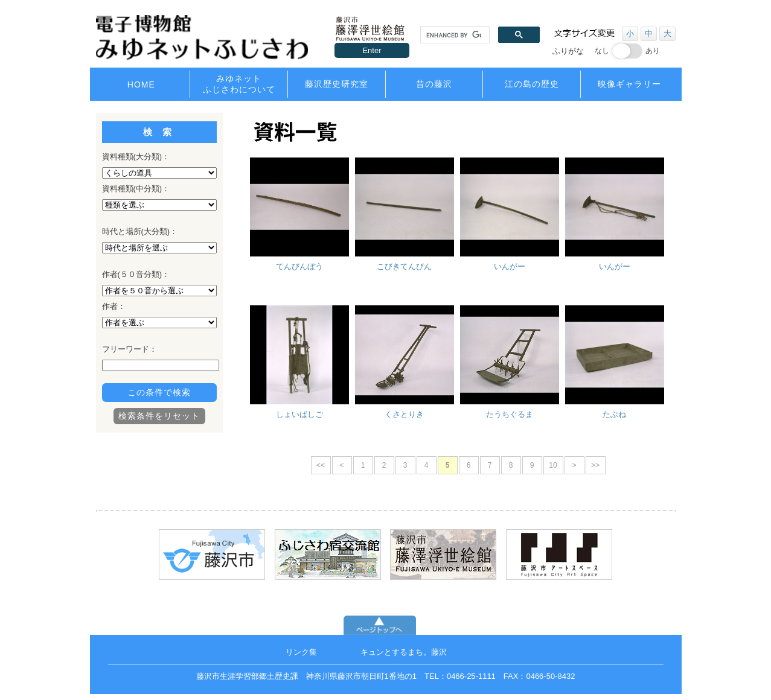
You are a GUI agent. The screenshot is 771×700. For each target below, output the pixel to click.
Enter (372, 50)
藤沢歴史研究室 (337, 84)
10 (553, 465)
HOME (141, 84)
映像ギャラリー (629, 84)
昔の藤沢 (434, 84)
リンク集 (301, 652)
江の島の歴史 (532, 84)
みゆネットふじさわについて (239, 84)
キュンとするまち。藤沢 (404, 652)
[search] (454, 35)
